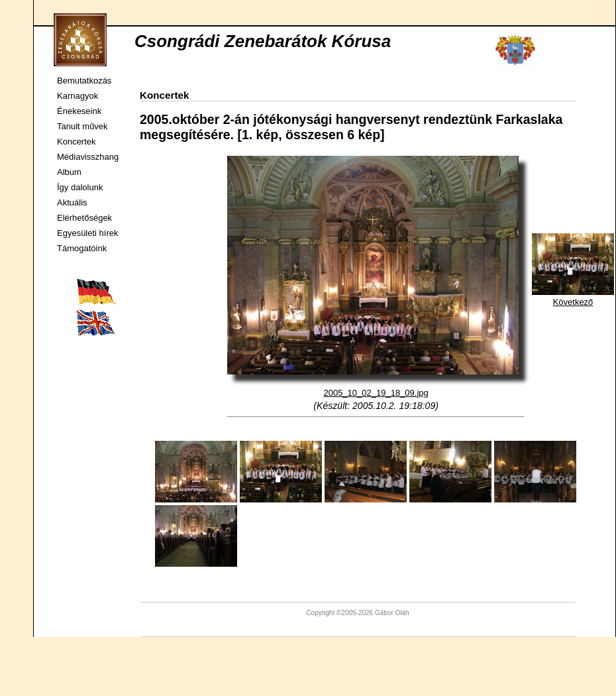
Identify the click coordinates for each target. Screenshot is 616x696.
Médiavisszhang (88, 157)
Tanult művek (82, 126)
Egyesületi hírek (88, 233)
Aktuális (72, 203)
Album (69, 172)
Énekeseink (79, 111)
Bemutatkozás (84, 81)
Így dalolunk (80, 187)
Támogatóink (82, 248)
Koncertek (77, 142)
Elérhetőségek (84, 218)
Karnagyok (77, 96)
